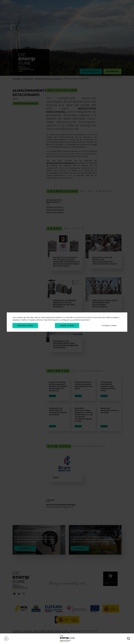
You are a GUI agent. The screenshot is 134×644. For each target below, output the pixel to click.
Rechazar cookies (25, 325)
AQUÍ (87, 320)
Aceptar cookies (67, 325)
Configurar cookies (109, 325)
